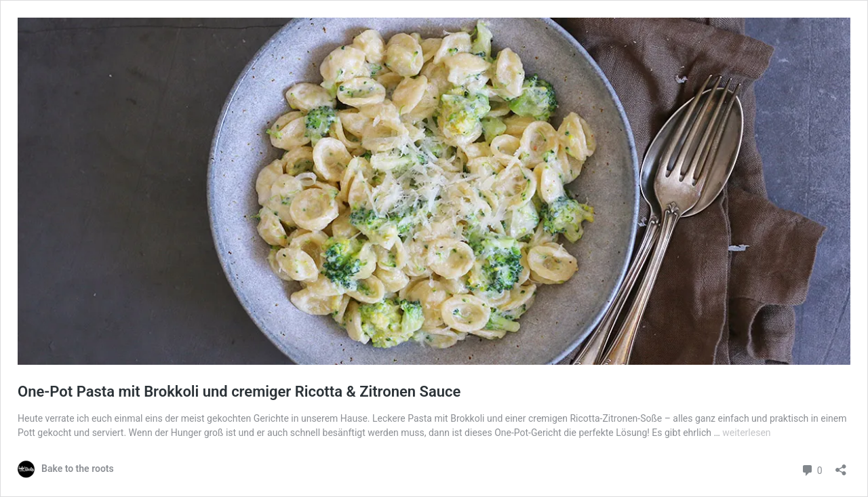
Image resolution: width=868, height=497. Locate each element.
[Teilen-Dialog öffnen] (841, 465)
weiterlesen (746, 433)
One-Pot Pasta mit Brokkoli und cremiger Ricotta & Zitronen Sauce (239, 392)
